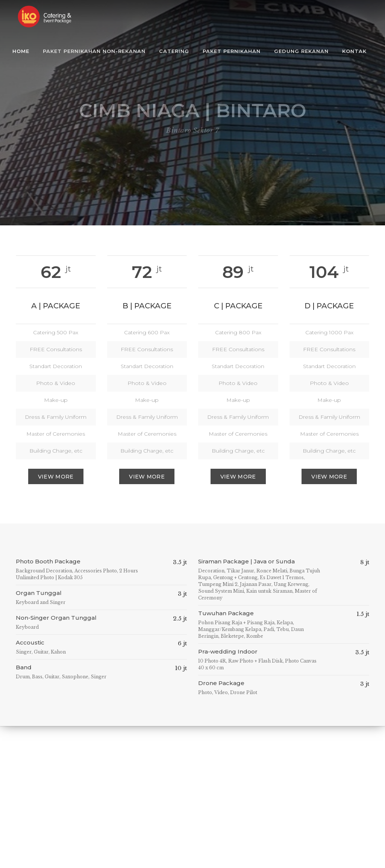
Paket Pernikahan (232, 51)
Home (21, 51)
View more (147, 477)
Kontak (354, 51)
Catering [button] (174, 51)
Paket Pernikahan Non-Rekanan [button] (94, 51)
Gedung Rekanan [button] (301, 51)
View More (56, 477)
